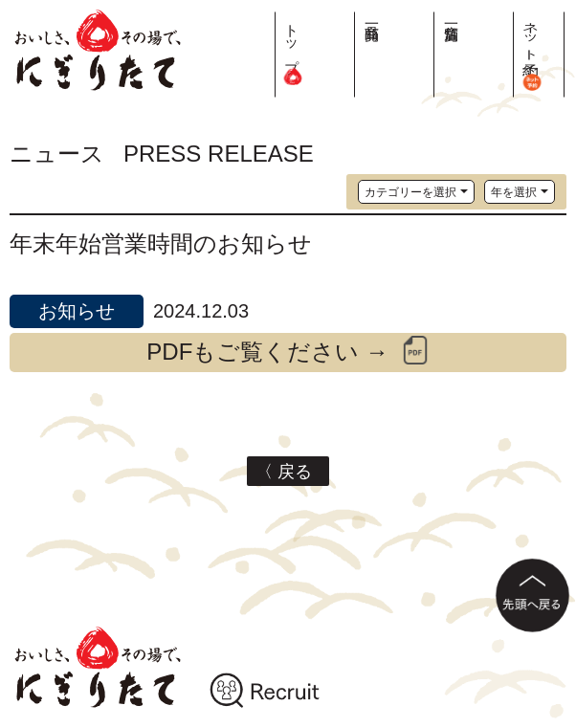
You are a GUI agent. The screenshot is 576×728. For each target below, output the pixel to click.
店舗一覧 (510, 16)
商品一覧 (473, 16)
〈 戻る (288, 472)
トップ (437, 48)
